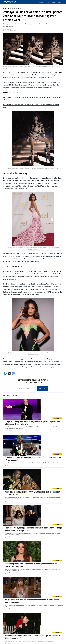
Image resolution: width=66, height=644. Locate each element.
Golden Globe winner (21, 82)
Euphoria (38, 75)
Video (60, 2)
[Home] (10, 2)
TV (48, 2)
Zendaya (39, 72)
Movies (53, 2)
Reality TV (42, 2)
